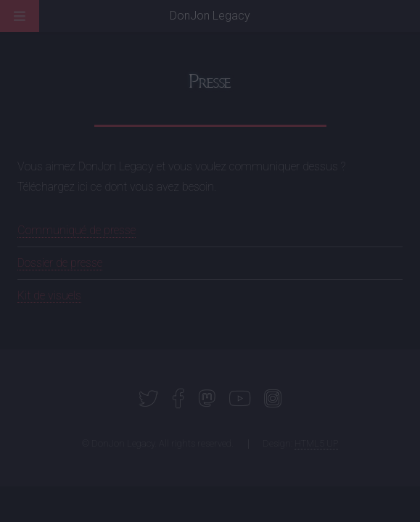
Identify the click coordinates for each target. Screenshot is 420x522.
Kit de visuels (49, 295)
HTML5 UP (316, 443)
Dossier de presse (60, 263)
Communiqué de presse (77, 230)
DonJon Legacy (210, 16)
